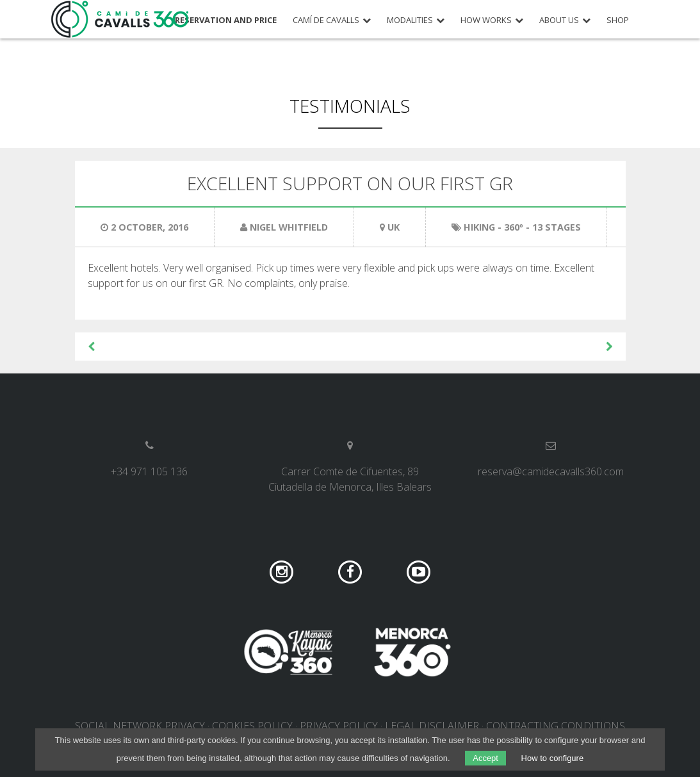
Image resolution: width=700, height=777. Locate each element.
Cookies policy (252, 726)
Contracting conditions (556, 726)
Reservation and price (226, 20)
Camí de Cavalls (326, 20)
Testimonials (350, 106)
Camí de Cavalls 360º (120, 19)
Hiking (479, 227)
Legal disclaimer (432, 726)
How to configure (553, 758)
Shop (618, 20)
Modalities (410, 20)
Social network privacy (140, 726)
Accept (485, 758)
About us (559, 20)
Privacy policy (339, 726)
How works (486, 20)
